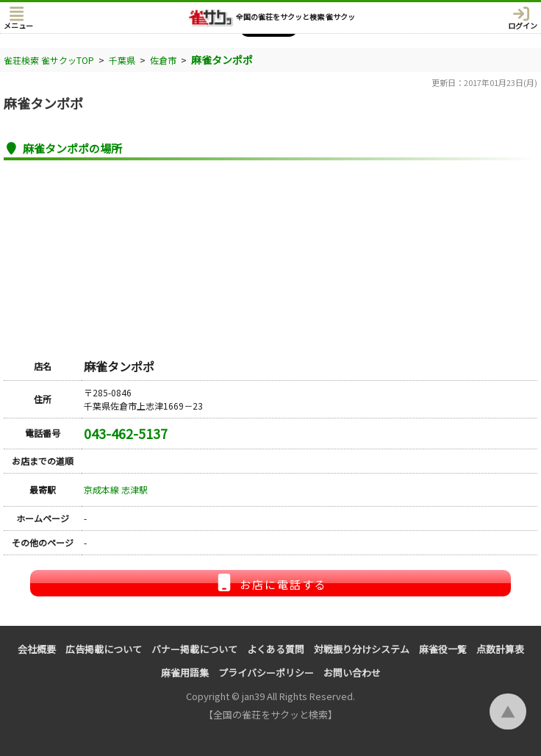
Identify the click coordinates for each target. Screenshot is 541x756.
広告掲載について (104, 649)
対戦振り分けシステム (362, 649)
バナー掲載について (194, 649)
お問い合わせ (352, 673)
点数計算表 (500, 649)
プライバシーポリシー (266, 673)
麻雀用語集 (185, 673)
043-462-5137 (126, 433)
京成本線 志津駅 (116, 489)
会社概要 (37, 649)
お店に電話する (270, 583)
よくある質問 (276, 649)
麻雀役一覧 (443, 649)
